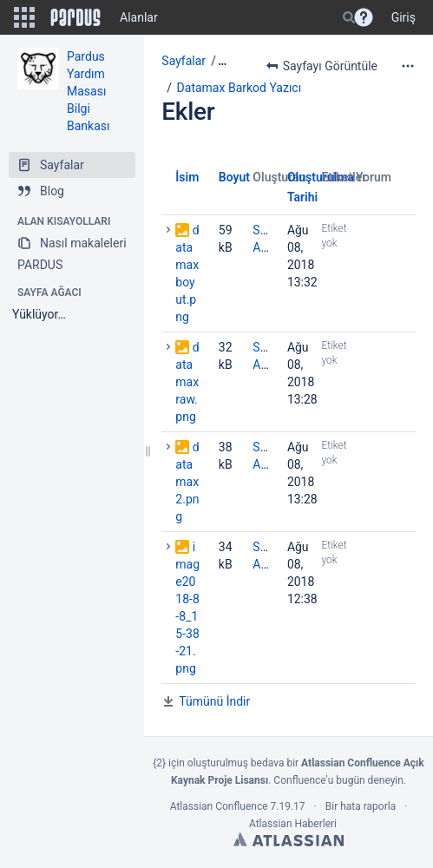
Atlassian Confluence (219, 806)
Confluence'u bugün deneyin (338, 780)
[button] (24, 17)
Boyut (234, 177)
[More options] (408, 66)
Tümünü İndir (214, 701)
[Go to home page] (75, 17)
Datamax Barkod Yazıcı (239, 88)
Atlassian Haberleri (293, 824)
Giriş (403, 17)
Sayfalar (184, 61)
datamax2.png (187, 482)
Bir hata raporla (361, 806)
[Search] (349, 17)
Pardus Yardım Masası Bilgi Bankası (88, 91)
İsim (187, 177)
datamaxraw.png (187, 382)
